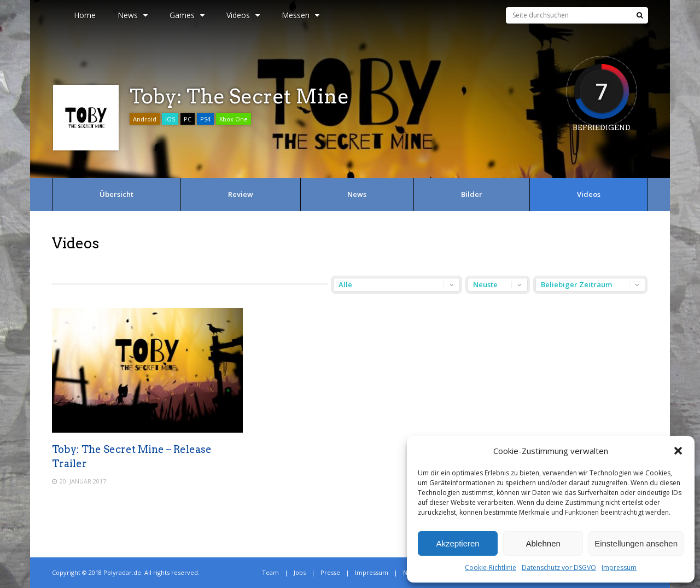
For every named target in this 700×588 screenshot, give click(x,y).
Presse (330, 572)
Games (187, 15)
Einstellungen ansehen (636, 543)
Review (241, 194)
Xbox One (234, 119)
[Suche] (640, 15)
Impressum (619, 567)
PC (188, 119)
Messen (301, 15)
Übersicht (116, 194)
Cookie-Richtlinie (491, 567)
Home (85, 15)
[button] (678, 451)
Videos (243, 15)
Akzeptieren (457, 543)
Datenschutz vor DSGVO (559, 567)
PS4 (205, 119)
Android (145, 119)
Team (270, 572)
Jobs (300, 572)
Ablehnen (543, 543)
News (133, 15)
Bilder (472, 194)
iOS (170, 119)
